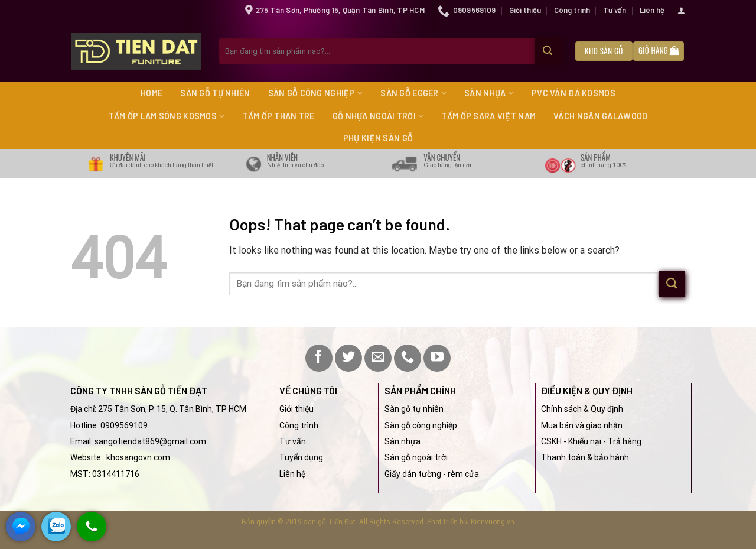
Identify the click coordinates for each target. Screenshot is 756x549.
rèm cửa (463, 474)
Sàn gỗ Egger (413, 93)
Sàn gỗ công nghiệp (316, 93)
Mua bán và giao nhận (582, 425)
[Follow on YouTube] (437, 358)
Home (151, 93)
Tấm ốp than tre (278, 116)
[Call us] (408, 358)
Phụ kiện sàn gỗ (378, 138)
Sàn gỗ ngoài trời (416, 457)
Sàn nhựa (489, 93)
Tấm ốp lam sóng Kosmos (167, 116)
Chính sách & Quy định (582, 409)
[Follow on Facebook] (319, 358)
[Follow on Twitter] (348, 358)
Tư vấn (615, 10)
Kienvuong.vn (493, 522)
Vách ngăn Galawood (600, 116)
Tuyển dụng (301, 457)
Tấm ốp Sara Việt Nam (488, 116)
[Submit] (548, 51)
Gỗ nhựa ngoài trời (378, 116)
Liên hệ (652, 10)
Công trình (572, 10)
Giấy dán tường (413, 474)
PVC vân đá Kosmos (573, 93)
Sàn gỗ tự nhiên (215, 93)
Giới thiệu (525, 10)
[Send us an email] (378, 358)
